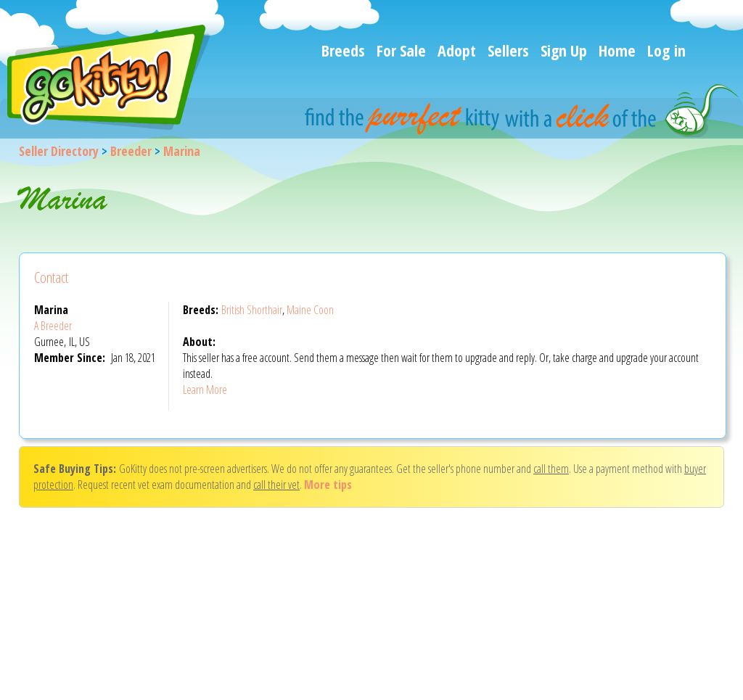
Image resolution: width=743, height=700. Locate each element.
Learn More (205, 390)
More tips (328, 485)
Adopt (457, 50)
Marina (182, 151)
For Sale (401, 50)
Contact (51, 277)
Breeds (343, 50)
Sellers (508, 50)
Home (617, 50)
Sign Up (564, 50)
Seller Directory (59, 151)
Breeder (131, 151)
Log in (666, 50)
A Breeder (53, 326)
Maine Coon (310, 310)
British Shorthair (252, 310)
